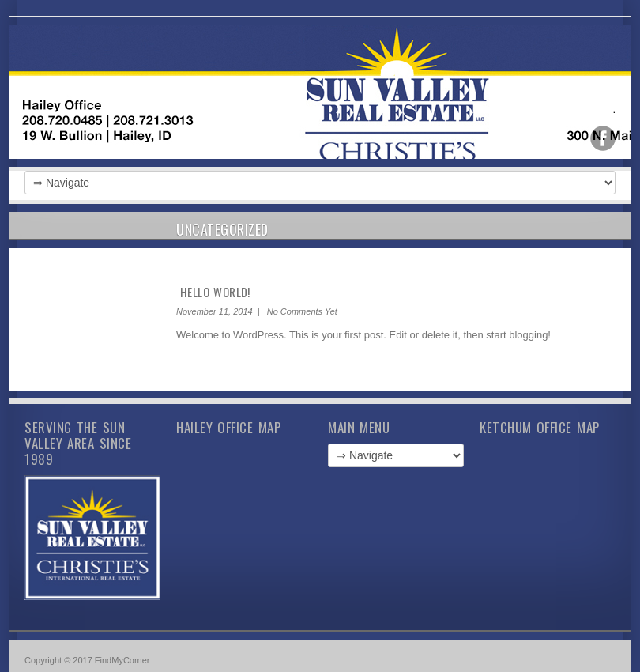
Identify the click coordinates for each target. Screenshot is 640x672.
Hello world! (215, 292)
